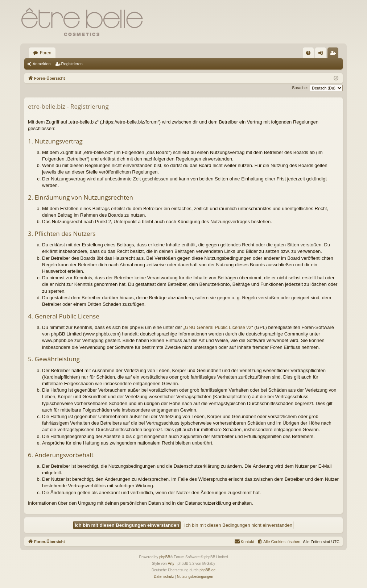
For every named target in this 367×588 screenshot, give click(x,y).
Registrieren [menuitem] (335, 54)
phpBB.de (207, 570)
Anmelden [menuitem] (322, 54)
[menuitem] (308, 53)
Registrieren (72, 64)
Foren (46, 53)
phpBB (165, 557)
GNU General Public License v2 (218, 327)
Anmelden (42, 64)
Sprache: (300, 88)
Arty (171, 564)
